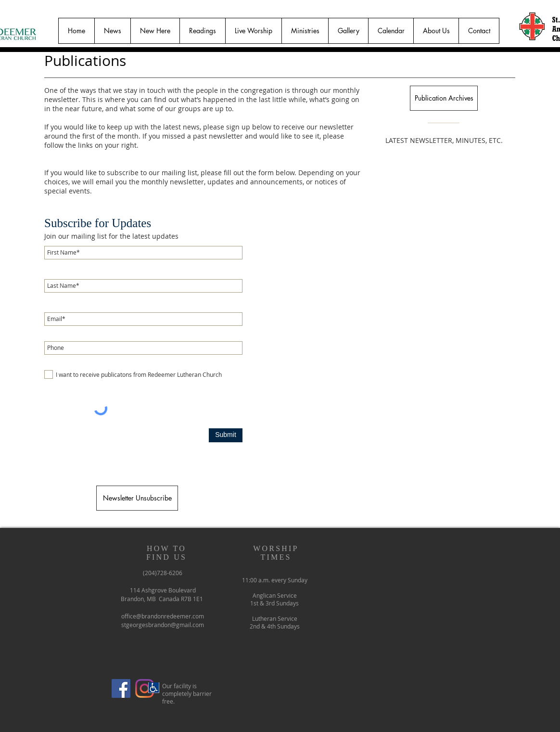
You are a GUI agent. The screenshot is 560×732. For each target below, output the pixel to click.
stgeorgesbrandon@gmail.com (163, 625)
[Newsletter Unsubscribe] (137, 498)
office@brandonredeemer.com (163, 616)
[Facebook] (121, 688)
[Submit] (226, 435)
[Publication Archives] (444, 98)
